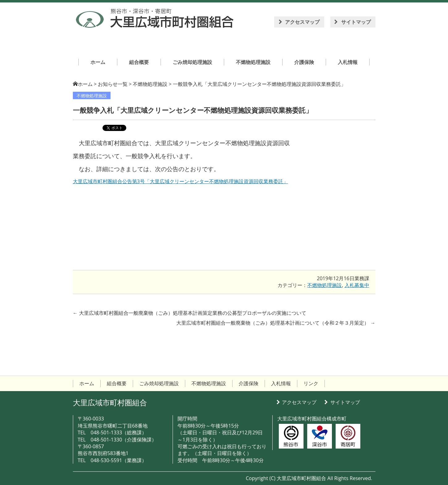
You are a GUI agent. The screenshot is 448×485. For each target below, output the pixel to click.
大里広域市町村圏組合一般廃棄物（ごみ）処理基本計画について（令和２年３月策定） (276, 323)
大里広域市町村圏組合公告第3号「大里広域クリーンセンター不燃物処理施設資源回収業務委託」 (180, 181)
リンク (311, 383)
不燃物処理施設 (92, 96)
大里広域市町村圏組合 (110, 402)
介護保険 (249, 383)
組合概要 (117, 383)
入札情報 (281, 383)
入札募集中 (357, 285)
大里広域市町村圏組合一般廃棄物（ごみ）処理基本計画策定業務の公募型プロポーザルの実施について (190, 313)
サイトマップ (356, 22)
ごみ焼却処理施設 (159, 383)
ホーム (85, 84)
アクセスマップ (302, 22)
